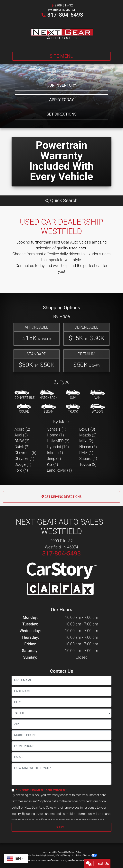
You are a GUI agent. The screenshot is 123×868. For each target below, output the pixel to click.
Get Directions (62, 114)
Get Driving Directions (62, 497)
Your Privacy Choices (84, 855)
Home (45, 852)
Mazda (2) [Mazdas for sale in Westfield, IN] (88, 435)
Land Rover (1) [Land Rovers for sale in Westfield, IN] (59, 470)
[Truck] (73, 409)
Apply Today (62, 100)
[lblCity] (62, 702)
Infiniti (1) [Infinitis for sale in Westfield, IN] (55, 453)
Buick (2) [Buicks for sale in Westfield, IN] (22, 447)
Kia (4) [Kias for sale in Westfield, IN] (52, 464)
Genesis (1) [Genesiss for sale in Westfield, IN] (57, 429)
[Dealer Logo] (62, 34)
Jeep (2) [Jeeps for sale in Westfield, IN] (54, 459)
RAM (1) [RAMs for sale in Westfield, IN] (86, 453)
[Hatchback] (49, 395)
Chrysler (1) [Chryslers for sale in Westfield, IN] (24, 459)
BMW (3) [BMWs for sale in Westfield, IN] (22, 441)
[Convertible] (24, 395)
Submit (61, 827)
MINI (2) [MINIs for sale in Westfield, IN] (86, 441)
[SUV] (73, 395)
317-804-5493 (65, 15)
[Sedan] (49, 409)
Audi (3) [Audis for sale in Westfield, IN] (21, 435)
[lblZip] (62, 724)
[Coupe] (24, 409)
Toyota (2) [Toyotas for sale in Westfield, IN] (88, 464)
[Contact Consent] (13, 790)
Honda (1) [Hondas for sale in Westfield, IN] (55, 435)
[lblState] (62, 713)
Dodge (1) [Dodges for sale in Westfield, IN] (23, 464)
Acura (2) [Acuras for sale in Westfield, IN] (22, 429)
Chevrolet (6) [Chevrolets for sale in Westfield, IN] (25, 453)
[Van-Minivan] (98, 395)
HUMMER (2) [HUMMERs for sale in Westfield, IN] (58, 441)
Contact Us (63, 852)
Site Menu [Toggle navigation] (62, 56)
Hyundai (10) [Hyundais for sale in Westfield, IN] (58, 447)
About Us (53, 852)
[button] (62, 201)
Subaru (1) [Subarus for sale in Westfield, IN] (88, 459)
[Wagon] (98, 409)
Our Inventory (61, 85)
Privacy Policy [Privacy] (75, 852)
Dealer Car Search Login (37, 855)
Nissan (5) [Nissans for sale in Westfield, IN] (88, 447)
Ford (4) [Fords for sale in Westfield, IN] (21, 470)
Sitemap (67, 855)
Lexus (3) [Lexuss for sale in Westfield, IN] (87, 429)
